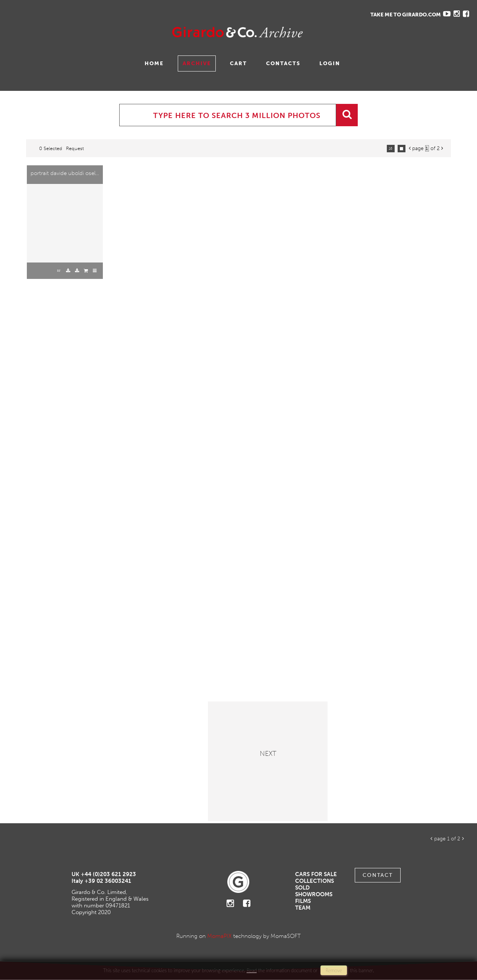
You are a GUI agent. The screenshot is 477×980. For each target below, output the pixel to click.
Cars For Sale (316, 874)
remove (334, 970)
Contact (378, 875)
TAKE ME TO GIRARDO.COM (406, 15)
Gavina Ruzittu (81, 32)
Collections (315, 881)
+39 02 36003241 (108, 881)
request (75, 148)
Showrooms (314, 894)
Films (303, 901)
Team (303, 908)
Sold (302, 888)
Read (252, 970)
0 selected (51, 148)
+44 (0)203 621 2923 (108, 874)
